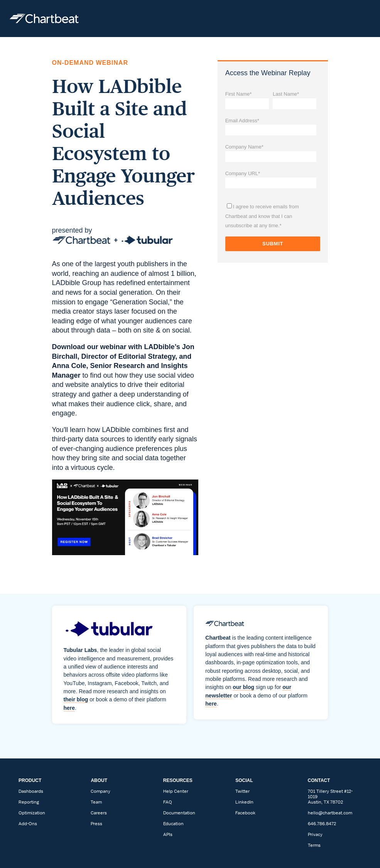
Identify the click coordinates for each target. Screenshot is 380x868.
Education (173, 824)
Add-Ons (28, 824)
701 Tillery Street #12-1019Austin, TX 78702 (330, 797)
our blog (243, 687)
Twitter (242, 791)
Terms (314, 845)
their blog (76, 699)
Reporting (29, 802)
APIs (168, 834)
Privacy (315, 834)
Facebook (245, 813)
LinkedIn (244, 802)
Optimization (32, 813)
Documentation (179, 813)
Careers (99, 813)
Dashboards (31, 791)
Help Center (176, 791)
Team (96, 802)
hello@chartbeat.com (330, 813)
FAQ (168, 802)
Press (96, 824)
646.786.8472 (322, 824)
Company (100, 791)
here (69, 708)
